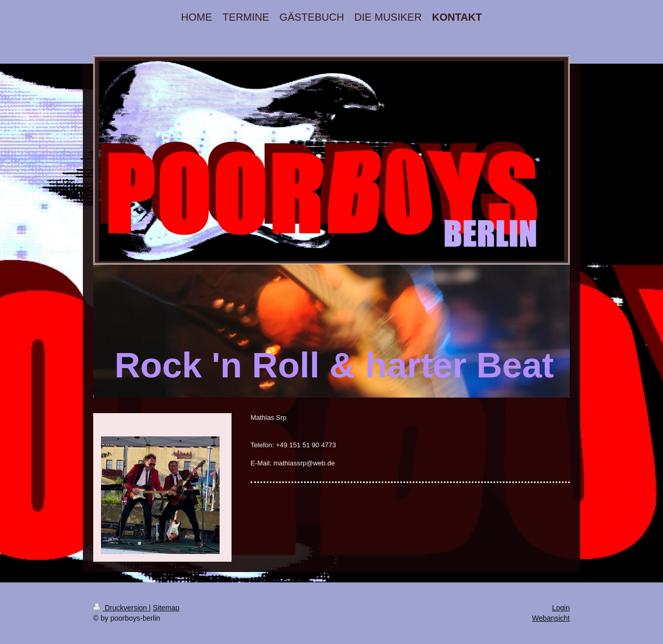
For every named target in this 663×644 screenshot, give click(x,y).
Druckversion (121, 608)
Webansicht (551, 618)
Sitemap (166, 608)
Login (561, 608)
